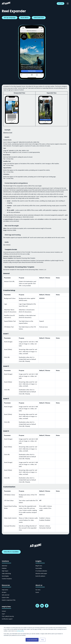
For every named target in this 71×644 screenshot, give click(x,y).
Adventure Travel (8, 133)
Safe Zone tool (39, 18)
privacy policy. (21, 631)
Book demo (25, 18)
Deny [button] (43, 640)
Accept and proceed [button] (32, 640)
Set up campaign (10, 18)
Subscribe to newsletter (11, 552)
